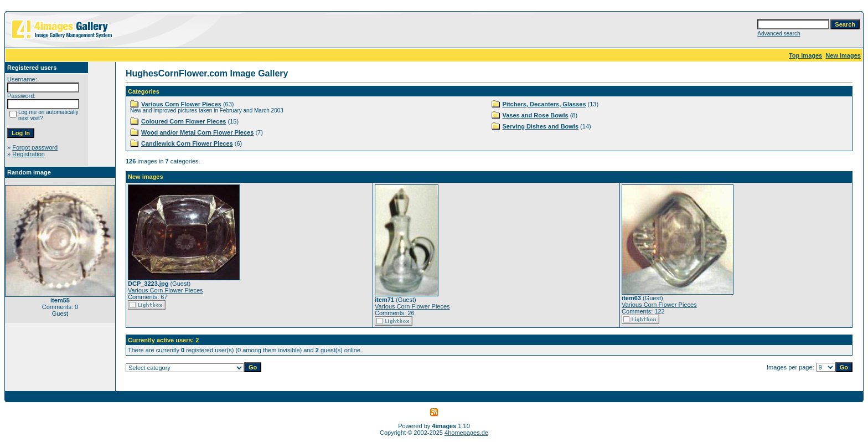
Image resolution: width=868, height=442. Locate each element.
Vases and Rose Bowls (536, 115)
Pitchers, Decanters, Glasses (544, 104)
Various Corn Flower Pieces (181, 104)
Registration (29, 154)
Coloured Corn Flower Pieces (184, 121)
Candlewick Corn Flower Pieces (187, 143)
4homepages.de (466, 433)
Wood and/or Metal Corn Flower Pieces (197, 132)
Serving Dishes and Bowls (541, 126)
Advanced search (779, 34)
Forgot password (35, 147)
